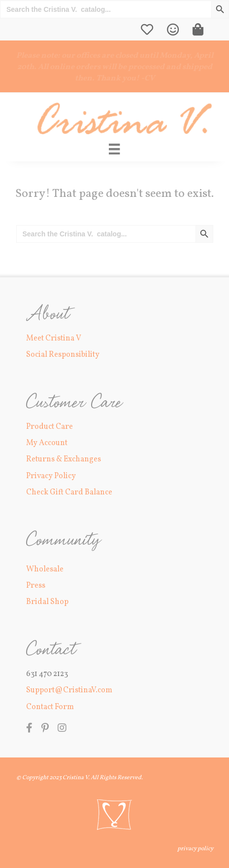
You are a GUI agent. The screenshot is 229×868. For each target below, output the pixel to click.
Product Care (49, 427)
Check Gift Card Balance (69, 492)
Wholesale (45, 569)
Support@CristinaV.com (69, 690)
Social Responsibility (63, 355)
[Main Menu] (114, 149)
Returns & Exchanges (64, 459)
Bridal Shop (47, 602)
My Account (47, 443)
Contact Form (50, 707)
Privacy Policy (51, 476)
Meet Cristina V (54, 339)
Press (36, 586)
